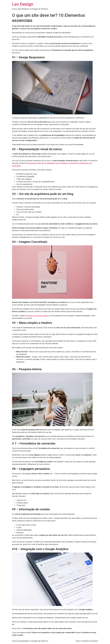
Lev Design (23, 4)
